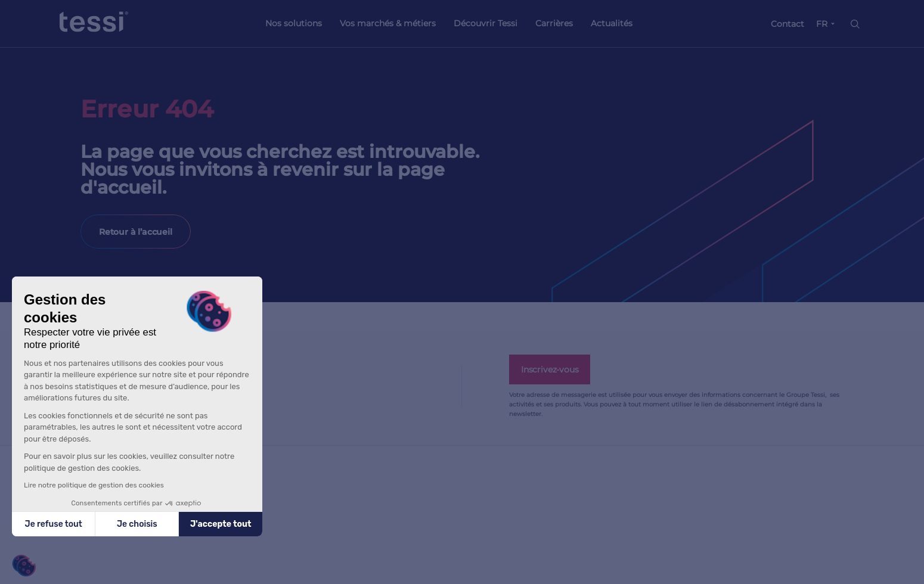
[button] (24, 566)
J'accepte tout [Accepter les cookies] (221, 524)
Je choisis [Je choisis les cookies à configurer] (137, 524)
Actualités (612, 23)
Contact (787, 24)
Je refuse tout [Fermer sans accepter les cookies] (54, 524)
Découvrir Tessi (486, 23)
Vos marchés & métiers (388, 23)
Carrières (554, 23)
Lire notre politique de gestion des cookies (94, 485)
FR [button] (822, 24)
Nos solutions (294, 23)
